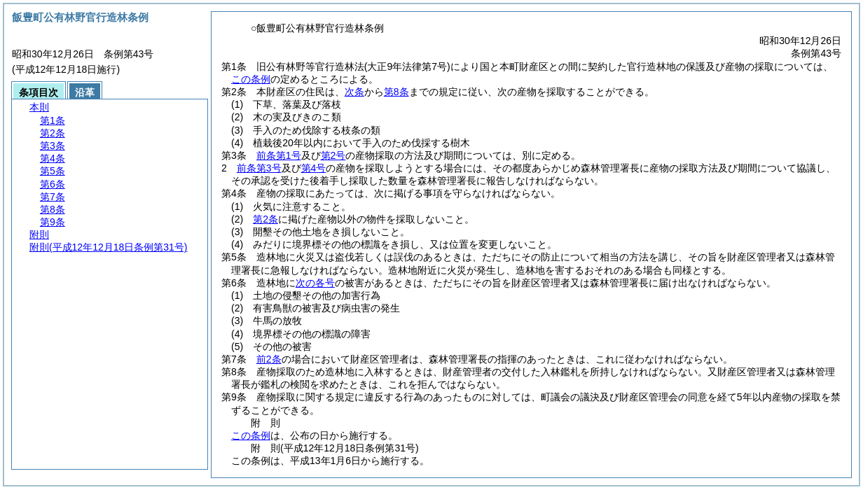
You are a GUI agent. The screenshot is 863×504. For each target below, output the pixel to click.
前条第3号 (259, 168)
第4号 (314, 168)
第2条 (265, 219)
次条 (354, 92)
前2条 (269, 359)
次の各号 (315, 283)
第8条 (396, 92)
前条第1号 (279, 155)
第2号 (333, 155)
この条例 (251, 79)
